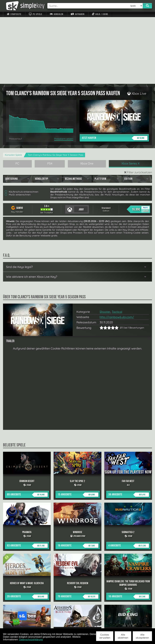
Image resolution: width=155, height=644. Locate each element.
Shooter (105, 245)
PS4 (50, 97)
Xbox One (87, 97)
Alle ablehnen (123, 636)
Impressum (16, 624)
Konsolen (57, 14)
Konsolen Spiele (13, 88)
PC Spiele (35, 14)
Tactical (117, 245)
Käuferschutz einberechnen (22, 125)
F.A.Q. (63, 624)
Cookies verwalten (105, 636)
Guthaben (78, 14)
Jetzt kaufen (115, 71)
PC (17, 97)
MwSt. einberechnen (18, 128)
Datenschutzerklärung (31, 640)
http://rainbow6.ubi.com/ (117, 250)
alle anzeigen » (77, 591)
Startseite (14, 14)
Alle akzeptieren (142, 636)
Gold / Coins (100, 14)
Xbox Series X (130, 97)
